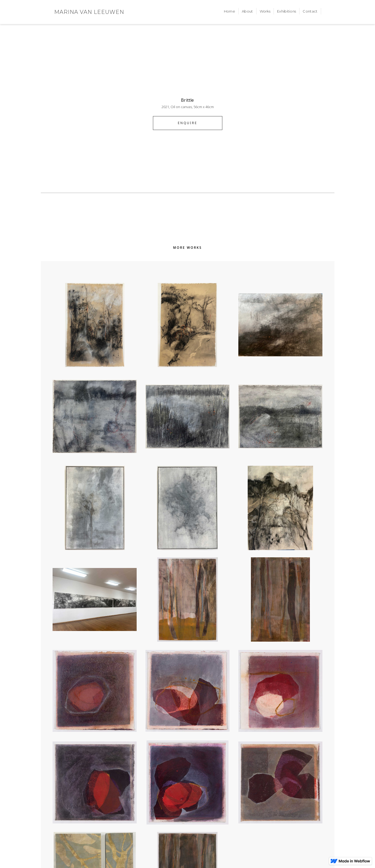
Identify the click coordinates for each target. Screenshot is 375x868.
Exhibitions (287, 11)
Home (230, 11)
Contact (310, 11)
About (247, 11)
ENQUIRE (187, 123)
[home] (89, 12)
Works (265, 11)
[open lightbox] (188, 79)
